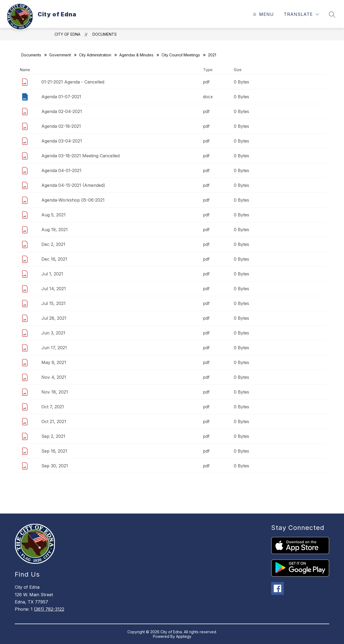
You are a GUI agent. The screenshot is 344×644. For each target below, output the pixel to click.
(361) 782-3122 (49, 609)
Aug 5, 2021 (53, 215)
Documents (105, 34)
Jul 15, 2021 (53, 303)
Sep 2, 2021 (53, 436)
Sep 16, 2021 (54, 451)
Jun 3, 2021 (53, 333)
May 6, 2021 (54, 362)
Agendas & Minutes (136, 55)
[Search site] (332, 14)
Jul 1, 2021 (52, 274)
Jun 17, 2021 (54, 348)
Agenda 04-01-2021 (61, 170)
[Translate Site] (301, 14)
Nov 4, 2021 (54, 377)
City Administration (95, 55)
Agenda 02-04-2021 (62, 111)
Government (60, 55)
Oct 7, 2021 (53, 407)
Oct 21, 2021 (54, 421)
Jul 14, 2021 (54, 289)
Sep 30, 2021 (55, 466)
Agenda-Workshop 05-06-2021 (73, 200)
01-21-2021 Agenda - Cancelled (73, 82)
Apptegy (184, 636)
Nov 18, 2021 (55, 392)
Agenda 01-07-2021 (61, 97)
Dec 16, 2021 (54, 259)
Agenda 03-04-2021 (62, 141)
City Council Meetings (181, 55)
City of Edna (67, 34)
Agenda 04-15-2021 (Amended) (73, 185)
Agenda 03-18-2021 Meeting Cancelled (80, 156)
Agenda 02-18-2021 (61, 126)
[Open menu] (263, 14)
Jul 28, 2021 (54, 318)
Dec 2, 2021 (53, 244)
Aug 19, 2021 (55, 230)
